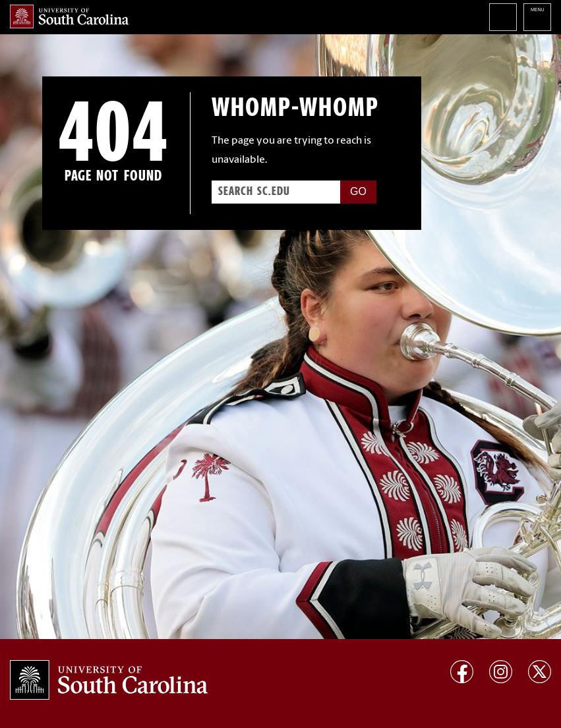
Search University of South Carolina (503, 17)
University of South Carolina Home (69, 16)
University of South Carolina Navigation (537, 17)
